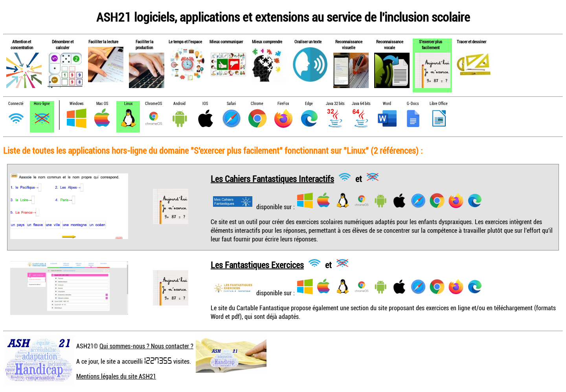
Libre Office (439, 104)
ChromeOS (153, 104)
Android (179, 104)
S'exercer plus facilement (431, 44)
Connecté (16, 104)
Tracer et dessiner (471, 41)
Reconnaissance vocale (390, 44)
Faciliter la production (144, 44)
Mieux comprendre (267, 41)
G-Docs (413, 104)
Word (387, 104)
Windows (76, 104)
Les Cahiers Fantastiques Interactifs (272, 178)
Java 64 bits (361, 104)
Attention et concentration (22, 44)
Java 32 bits (335, 104)
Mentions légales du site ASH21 (116, 376)
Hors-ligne (42, 104)
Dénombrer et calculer (63, 44)
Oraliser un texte (308, 41)
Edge (309, 104)
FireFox (283, 104)
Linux (128, 104)
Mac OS (102, 104)
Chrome (257, 104)
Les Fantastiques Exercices (257, 264)
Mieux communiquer (226, 41)
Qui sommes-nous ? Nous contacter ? (146, 346)
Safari (231, 104)
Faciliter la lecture (103, 41)
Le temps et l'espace (185, 41)
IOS (205, 104)
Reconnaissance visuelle (349, 44)
